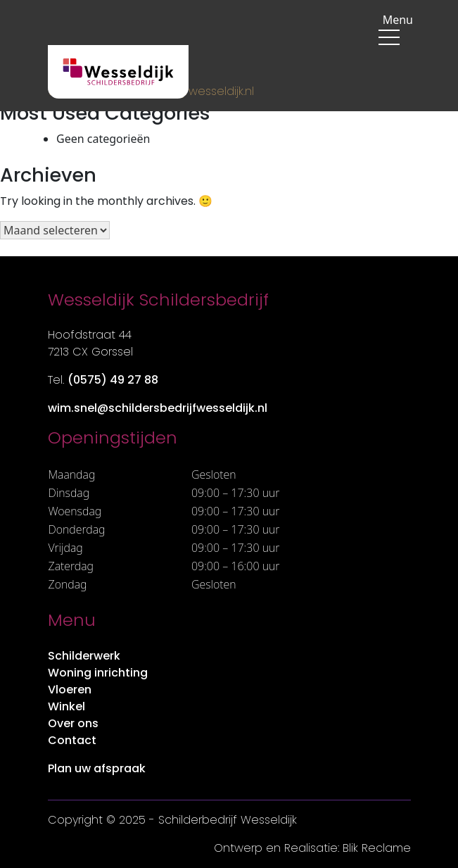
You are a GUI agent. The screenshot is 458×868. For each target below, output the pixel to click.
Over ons (73, 723)
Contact (72, 740)
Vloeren (70, 690)
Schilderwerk (84, 656)
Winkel (66, 706)
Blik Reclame (377, 848)
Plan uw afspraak (97, 768)
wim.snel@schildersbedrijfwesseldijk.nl (158, 408)
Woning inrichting (98, 673)
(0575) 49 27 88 (113, 380)
